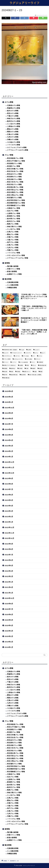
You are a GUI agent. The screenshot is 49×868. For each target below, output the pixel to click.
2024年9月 (9, 413)
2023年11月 (9, 467)
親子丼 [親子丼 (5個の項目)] (6, 375)
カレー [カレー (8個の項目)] (43, 353)
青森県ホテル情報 (14, 108)
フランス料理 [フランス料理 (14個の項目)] (7, 359)
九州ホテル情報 (13, 137)
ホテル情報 (9, 102)
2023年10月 (9, 473)
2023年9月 (9, 478)
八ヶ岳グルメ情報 (14, 229)
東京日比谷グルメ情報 (15, 171)
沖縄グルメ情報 (13, 250)
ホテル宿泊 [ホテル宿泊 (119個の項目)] (29, 359)
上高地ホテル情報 (14, 126)
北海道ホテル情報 (14, 105)
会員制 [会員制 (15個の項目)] (21, 365)
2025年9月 (9, 391)
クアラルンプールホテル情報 (18, 150)
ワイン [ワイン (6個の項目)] (33, 362)
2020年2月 (9, 636)
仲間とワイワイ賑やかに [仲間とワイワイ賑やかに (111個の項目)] (10, 365)
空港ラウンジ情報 (14, 269)
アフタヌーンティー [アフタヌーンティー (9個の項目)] (17, 353)
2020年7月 (9, 609)
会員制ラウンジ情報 (14, 274)
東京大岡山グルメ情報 (15, 195)
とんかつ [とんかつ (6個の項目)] (37, 350)
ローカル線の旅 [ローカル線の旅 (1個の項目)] (24, 362)
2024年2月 (9, 451)
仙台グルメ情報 (13, 211)
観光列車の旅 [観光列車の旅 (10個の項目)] (14, 375)
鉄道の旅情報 (12, 271)
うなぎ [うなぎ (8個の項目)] (22, 350)
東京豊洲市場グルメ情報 (16, 203)
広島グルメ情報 (13, 245)
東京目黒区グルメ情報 (15, 192)
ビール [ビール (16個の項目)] (40, 356)
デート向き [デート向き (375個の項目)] (26, 356)
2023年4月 (9, 506)
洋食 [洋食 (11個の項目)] (27, 368)
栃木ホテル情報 (13, 111)
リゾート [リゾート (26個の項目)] (14, 362)
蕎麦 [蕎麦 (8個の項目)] (41, 372)
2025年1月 (9, 402)
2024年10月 (9, 408)
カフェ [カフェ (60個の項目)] (36, 353)
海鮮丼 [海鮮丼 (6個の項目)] (34, 368)
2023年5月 (9, 500)
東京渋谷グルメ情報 (14, 185)
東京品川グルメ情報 (14, 174)
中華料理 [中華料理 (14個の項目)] (41, 362)
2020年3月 (9, 631)
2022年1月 (9, 582)
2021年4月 (9, 587)
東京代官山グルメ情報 (15, 190)
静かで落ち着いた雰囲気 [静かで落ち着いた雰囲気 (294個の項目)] (35, 375)
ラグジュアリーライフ (25, 3)
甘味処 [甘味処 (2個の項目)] (18, 372)
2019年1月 (9, 647)
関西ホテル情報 (13, 132)
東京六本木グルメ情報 (15, 182)
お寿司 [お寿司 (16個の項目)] (29, 350)
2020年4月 (9, 625)
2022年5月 (9, 566)
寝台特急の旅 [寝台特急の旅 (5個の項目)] (43, 365)
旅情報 (7, 263)
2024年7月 (9, 424)
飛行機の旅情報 (13, 266)
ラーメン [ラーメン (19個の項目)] (6, 362)
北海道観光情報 (13, 282)
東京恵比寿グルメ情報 (15, 187)
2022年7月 (9, 555)
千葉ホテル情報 (13, 116)
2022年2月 (9, 576)
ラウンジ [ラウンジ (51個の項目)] (38, 359)
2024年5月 (9, 435)
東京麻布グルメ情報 (14, 177)
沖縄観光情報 (12, 288)
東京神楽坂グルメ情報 (15, 158)
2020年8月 (9, 604)
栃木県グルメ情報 (14, 219)
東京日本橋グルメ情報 (15, 169)
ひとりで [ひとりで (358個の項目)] (6, 353)
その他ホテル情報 (14, 142)
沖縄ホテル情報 (13, 140)
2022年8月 (9, 549)
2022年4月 (9, 571)
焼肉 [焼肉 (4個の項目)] (12, 372)
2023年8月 (9, 484)
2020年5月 (9, 620)
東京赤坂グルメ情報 (14, 179)
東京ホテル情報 (13, 113)
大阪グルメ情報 (13, 240)
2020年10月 (9, 598)
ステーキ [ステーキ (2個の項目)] (17, 356)
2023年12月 (9, 462)
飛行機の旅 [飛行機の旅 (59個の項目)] (7, 378)
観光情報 (8, 279)
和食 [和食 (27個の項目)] (28, 365)
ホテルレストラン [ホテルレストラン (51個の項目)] (18, 359)
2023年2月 (9, 517)
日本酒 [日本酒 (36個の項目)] (21, 368)
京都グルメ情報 (13, 237)
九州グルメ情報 (13, 248)
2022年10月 (9, 538)
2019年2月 (9, 642)
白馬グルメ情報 (13, 232)
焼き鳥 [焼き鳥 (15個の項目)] (6, 372)
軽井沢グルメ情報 (14, 221)
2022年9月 (9, 544)
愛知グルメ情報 (13, 234)
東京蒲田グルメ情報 (14, 198)
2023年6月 (9, 495)
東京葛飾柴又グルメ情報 (16, 206)
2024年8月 (9, 419)
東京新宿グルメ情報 (14, 164)
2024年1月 (9, 457)
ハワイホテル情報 (14, 145)
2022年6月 (9, 560)
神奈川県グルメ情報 (14, 227)
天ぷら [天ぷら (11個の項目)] (34, 365)
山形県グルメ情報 (14, 213)
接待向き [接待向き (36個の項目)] (13, 368)
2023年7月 (9, 489)
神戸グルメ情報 (13, 242)
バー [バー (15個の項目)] (34, 356)
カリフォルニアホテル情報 (17, 148)
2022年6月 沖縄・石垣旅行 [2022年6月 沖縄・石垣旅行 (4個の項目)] (10, 350)
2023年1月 (9, 522)
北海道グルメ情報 (14, 208)
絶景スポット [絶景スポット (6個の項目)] (27, 372)
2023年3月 (9, 511)
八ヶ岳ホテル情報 (14, 124)
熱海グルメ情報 (13, 224)
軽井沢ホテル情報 (14, 121)
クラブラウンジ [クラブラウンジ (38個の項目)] (8, 356)
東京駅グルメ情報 (14, 166)
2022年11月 (9, 533)
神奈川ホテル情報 (14, 119)
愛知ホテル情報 (13, 129)
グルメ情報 (9, 155)
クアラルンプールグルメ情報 (18, 258)
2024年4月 (9, 440)
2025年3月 (9, 397)
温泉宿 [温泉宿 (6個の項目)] (41, 368)
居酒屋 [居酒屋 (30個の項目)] (6, 368)
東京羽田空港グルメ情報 (16, 200)
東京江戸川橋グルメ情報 (16, 161)
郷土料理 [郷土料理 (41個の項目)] (23, 375)
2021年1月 (9, 593)
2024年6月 (9, 429)
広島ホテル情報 (13, 134)
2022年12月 (9, 527)
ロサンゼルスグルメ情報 (16, 255)
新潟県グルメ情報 (14, 216)
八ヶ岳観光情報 (13, 285)
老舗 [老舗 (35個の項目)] (35, 372)
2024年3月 (9, 446)
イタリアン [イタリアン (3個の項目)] (28, 353)
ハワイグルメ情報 (14, 253)
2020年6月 (9, 614)
